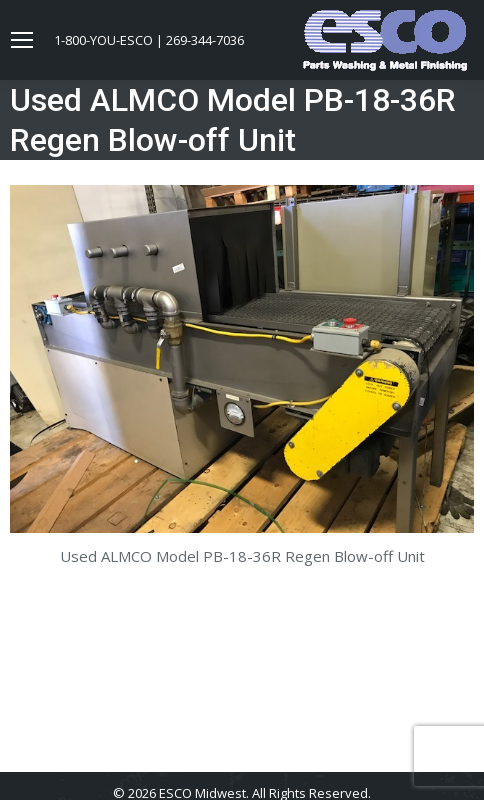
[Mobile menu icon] (22, 40)
